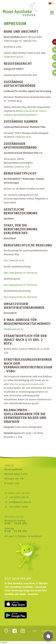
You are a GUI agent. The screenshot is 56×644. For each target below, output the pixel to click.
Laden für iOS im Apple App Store (19, 604)
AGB (35, 631)
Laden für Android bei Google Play (19, 615)
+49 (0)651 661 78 (19, 497)
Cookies (4, 643)
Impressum (47, 631)
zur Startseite (20, 9)
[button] (51, 4)
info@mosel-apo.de (20, 502)
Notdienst (37, 536)
